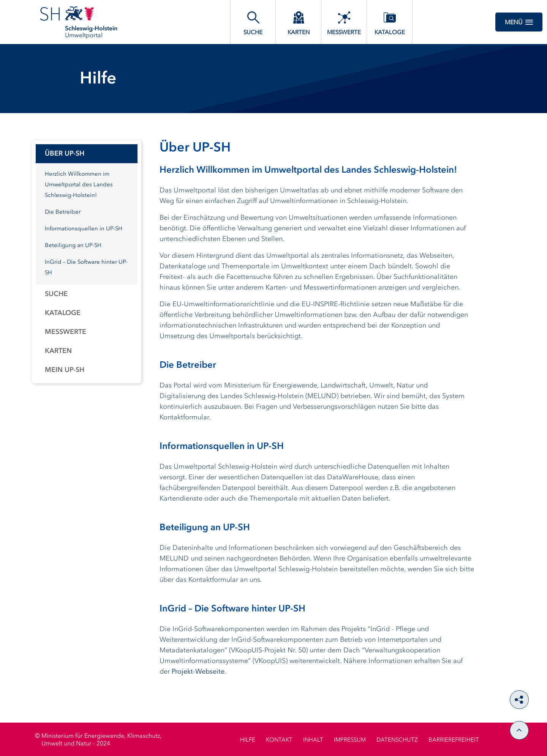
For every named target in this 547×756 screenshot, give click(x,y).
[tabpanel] (87, 262)
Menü (519, 22)
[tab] (87, 154)
